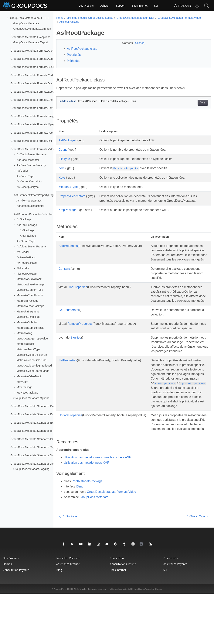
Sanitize (76, 360)
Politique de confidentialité (121, 639)
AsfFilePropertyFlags (29, 201)
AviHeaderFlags (26, 257)
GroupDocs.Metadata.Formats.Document (35, 83)
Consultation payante (16, 620)
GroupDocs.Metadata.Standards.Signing (35, 447)
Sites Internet (140, 6)
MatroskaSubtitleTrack (30, 328)
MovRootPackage (27, 393)
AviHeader (23, 252)
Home (60, 18)
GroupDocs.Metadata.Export (31, 42)
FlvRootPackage (27, 274)
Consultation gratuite (123, 614)
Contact (159, 639)
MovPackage (24, 387)
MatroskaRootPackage (30, 306)
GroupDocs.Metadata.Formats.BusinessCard (38, 67)
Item (61, 168)
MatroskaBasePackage (30, 284)
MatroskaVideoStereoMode (33, 371)
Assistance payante (175, 614)
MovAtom (22, 382)
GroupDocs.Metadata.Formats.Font (32, 108)
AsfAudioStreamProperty (32, 154)
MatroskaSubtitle (27, 322)
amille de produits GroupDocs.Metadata (90, 18)
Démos (7, 614)
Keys (62, 178)
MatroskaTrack (26, 344)
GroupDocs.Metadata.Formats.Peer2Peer (36, 133)
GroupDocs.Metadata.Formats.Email (33, 100)
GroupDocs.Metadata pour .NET (29, 18)
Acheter (105, 6)
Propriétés (74, 55)
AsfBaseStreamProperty (31, 165)
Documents (171, 608)
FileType (64, 159)
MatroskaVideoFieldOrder (32, 360)
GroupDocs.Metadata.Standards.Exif (33, 414)
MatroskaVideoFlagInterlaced (34, 366)
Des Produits (86, 6)
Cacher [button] (134, 43)
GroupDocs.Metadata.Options (31, 398)
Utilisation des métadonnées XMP (87, 513)
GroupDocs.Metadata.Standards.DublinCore (37, 406)
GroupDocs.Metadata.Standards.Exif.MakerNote (40, 423)
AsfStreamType (26, 241)
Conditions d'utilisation (144, 639)
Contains (65, 278)
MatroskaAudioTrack (29, 279)
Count (63, 150)
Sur (156, 6)
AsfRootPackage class (82, 49)
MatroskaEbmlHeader (30, 295)
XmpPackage (28, 236)
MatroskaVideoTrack (29, 376)
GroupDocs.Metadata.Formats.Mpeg (33, 124)
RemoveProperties (80, 342)
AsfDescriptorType (28, 187)
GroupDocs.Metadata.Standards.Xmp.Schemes (39, 464)
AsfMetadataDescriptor (30, 206)
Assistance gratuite (68, 614)
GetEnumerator (69, 328)
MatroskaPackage (27, 301)
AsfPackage (24, 219)
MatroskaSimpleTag (28, 317)
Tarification (117, 608)
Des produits (11, 608)
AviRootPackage (27, 263)
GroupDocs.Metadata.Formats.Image (33, 116)
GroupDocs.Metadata (26, 23)
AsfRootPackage (27, 225)
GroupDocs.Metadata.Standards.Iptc (33, 431)
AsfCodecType (25, 176)
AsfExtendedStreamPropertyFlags (34, 195)
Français (183, 6)
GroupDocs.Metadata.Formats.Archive (34, 50)
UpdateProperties (70, 456)
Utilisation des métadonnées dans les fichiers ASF (97, 507)
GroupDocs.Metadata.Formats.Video (33, 149)
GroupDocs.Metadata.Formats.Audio (33, 59)
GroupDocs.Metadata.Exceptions (31, 37)
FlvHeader (23, 268)
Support (121, 6)
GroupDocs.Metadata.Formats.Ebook (33, 91)
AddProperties (68, 246)
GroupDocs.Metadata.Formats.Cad (32, 75)
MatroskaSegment (28, 312)
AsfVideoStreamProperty (32, 246)
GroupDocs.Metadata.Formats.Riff (31, 141)
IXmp (80, 537)
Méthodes (73, 61)
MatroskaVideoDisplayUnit (32, 355)
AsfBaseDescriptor (28, 160)
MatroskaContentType (30, 290)
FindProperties (77, 296)
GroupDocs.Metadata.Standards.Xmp (33, 455)
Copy (192, 103)
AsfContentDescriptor (29, 181)
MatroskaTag (24, 333)
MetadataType (68, 187)
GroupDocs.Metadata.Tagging (31, 469)
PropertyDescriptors (72, 196)
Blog (59, 620)
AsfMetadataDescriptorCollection (34, 214)
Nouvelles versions (68, 608)
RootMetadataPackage (87, 531)
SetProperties (68, 388)
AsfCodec (22, 171)
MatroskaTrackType (28, 349)
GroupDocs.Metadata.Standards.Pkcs (33, 439)
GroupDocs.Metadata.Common (32, 29)
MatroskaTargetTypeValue (32, 339)
